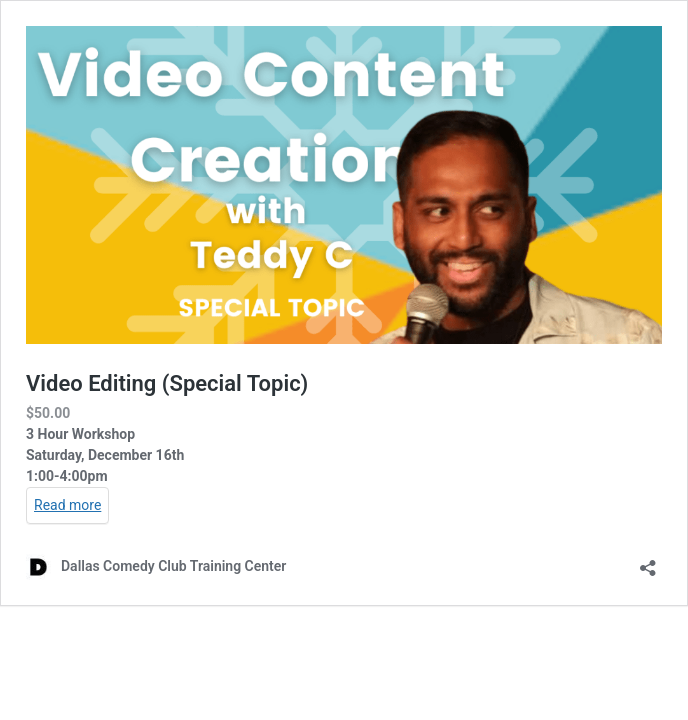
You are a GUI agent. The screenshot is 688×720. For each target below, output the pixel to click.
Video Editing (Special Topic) (167, 383)
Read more (67, 505)
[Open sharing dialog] (648, 561)
